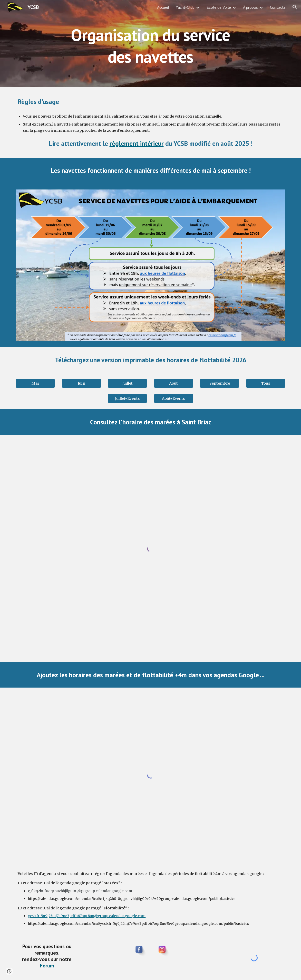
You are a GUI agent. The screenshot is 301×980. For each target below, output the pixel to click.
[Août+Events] (174, 398)
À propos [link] (250, 7)
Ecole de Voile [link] (219, 7)
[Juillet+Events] (127, 398)
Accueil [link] (163, 7)
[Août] (174, 383)
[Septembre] (220, 383)
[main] (150, 44)
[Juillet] (127, 383)
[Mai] (35, 383)
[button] (295, 7)
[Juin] (81, 383)
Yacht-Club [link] (185, 7)
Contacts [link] (278, 7)
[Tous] (266, 383)
